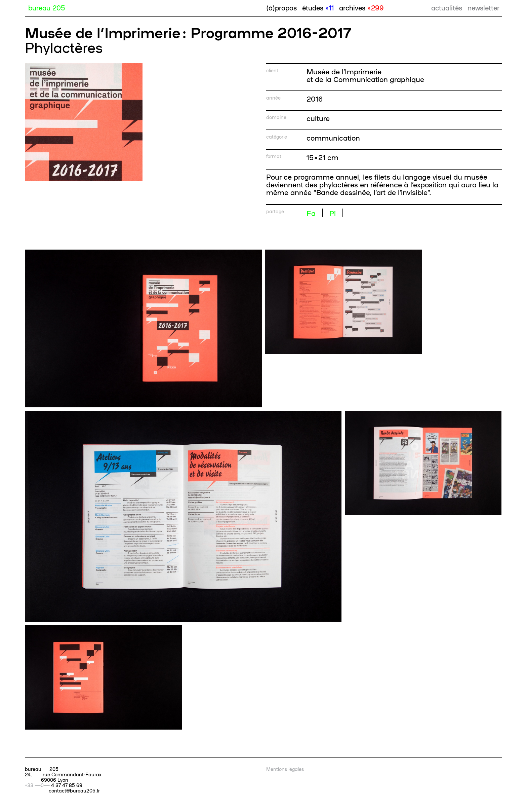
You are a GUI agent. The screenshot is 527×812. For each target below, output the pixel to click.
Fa (311, 213)
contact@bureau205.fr (74, 790)
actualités (447, 7)
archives (361, 7)
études (318, 7)
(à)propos (281, 7)
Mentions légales (285, 769)
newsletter (483, 7)
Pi (333, 213)
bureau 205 (47, 7)
